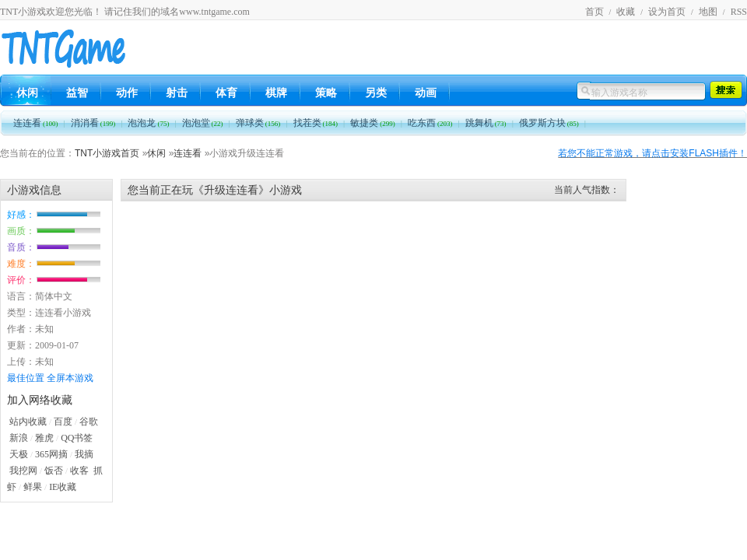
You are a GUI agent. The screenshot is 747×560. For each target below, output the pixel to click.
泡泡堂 (203, 123)
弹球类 (258, 123)
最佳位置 (26, 378)
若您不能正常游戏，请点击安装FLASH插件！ (652, 153)
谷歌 (89, 422)
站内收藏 (28, 422)
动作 (127, 93)
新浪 (19, 438)
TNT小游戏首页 (107, 153)
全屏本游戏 (70, 378)
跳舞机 (486, 123)
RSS (739, 12)
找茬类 (316, 123)
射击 (177, 93)
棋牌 (276, 93)
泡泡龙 (148, 123)
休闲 (27, 93)
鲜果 (33, 487)
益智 (77, 93)
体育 (226, 93)
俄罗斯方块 (549, 123)
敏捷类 (373, 123)
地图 (708, 12)
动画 (426, 93)
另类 (376, 93)
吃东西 (430, 123)
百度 (63, 422)
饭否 (54, 471)
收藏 (626, 12)
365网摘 (51, 454)
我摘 (84, 454)
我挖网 (23, 471)
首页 (594, 12)
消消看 (93, 123)
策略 (326, 93)
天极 (19, 454)
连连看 (36, 123)
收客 (79, 471)
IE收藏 (63, 487)
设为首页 (667, 12)
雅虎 (44, 438)
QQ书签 (77, 438)
